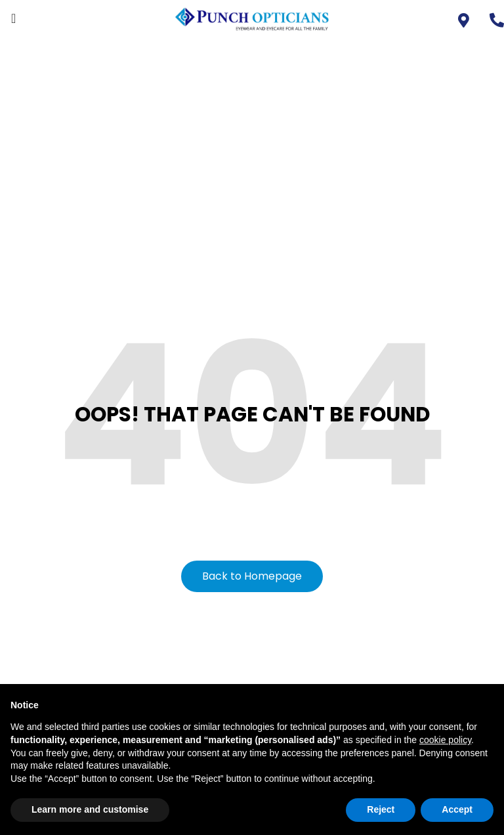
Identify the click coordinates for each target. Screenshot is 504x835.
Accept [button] (457, 809)
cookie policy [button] (445, 740)
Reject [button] (381, 809)
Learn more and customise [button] (90, 809)
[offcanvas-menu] (13, 19)
